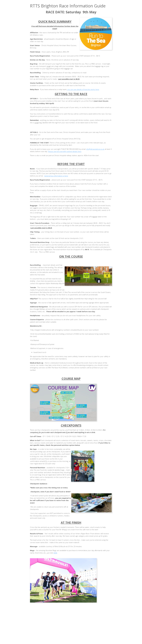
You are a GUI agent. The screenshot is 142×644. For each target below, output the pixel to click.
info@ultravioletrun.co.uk (95, 149)
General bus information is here (56, 176)
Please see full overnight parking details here (65, 151)
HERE (55, 553)
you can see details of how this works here (83, 89)
